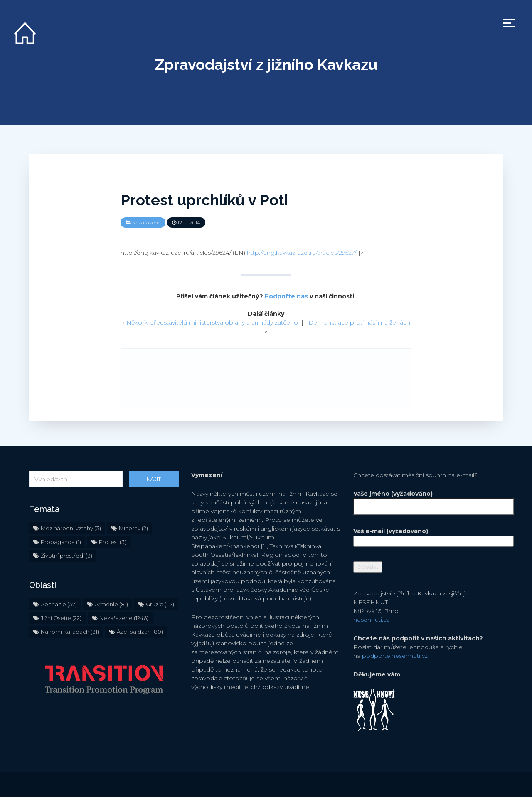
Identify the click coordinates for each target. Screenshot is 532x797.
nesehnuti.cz (371, 620)
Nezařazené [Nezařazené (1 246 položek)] (124, 618)
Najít (154, 479)
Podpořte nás (286, 296)
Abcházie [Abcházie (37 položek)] (59, 604)
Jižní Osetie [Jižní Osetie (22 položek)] (61, 618)
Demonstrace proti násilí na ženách (359, 322)
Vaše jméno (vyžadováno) (428, 500)
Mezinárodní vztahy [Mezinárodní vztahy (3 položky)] (71, 528)
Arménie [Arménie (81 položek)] (111, 604)
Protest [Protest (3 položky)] (113, 542)
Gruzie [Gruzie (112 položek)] (160, 604)
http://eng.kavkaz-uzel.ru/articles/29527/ (302, 253)
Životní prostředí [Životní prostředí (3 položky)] (66, 556)
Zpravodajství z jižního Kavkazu (266, 64)
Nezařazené (146, 223)
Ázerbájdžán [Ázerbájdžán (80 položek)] (140, 632)
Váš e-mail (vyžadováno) (428, 536)
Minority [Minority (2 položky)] (133, 528)
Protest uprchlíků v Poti (204, 200)
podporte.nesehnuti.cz (395, 656)
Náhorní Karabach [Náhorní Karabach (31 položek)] (70, 632)
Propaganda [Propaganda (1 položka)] (61, 542)
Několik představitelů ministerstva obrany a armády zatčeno (212, 322)
